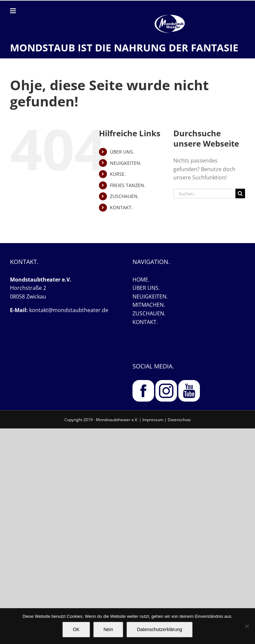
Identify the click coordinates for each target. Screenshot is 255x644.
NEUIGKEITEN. (126, 163)
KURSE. (118, 174)
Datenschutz (179, 420)
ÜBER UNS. (122, 152)
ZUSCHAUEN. (124, 196)
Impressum (153, 420)
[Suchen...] (204, 193)
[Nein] (247, 626)
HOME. (141, 280)
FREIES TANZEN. (128, 185)
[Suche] (240, 193)
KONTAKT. (121, 207)
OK (76, 629)
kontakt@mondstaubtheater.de (69, 310)
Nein (108, 629)
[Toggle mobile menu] (13, 11)
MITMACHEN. (149, 305)
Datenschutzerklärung (159, 629)
